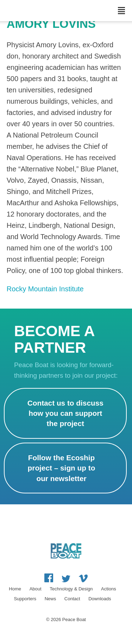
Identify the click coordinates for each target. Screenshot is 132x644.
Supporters (25, 599)
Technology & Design (71, 589)
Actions (109, 589)
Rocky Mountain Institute (45, 289)
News (51, 599)
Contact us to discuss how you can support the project (65, 413)
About (36, 589)
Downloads (100, 599)
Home (15, 589)
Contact (72, 599)
